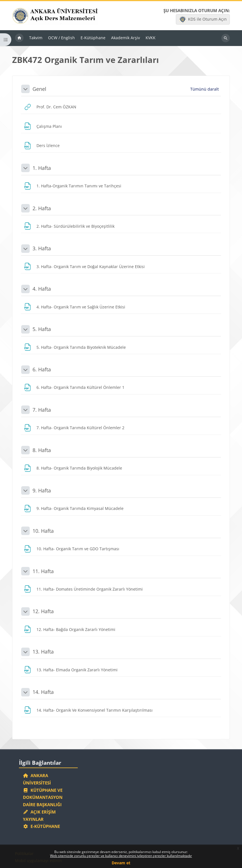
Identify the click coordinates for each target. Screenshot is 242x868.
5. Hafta (42, 329)
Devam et (121, 863)
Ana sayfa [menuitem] (19, 38)
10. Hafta (43, 531)
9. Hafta (42, 490)
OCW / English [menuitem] (61, 38)
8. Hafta (42, 450)
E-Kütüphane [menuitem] (93, 38)
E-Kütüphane (41, 826)
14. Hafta (43, 692)
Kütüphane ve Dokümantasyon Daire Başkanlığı (43, 797)
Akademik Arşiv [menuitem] (126, 38)
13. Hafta (43, 652)
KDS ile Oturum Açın (203, 19)
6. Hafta (42, 369)
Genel (39, 89)
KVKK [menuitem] (151, 38)
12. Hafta (43, 611)
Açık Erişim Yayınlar (39, 816)
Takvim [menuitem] (36, 38)
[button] (25, 89)
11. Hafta (43, 571)
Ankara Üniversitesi (37, 779)
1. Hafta (42, 168)
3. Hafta (42, 248)
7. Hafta (42, 410)
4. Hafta (42, 289)
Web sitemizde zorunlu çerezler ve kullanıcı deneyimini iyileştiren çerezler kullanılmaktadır (121, 856)
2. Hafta (42, 208)
